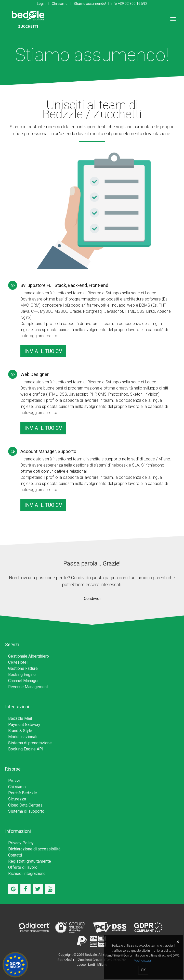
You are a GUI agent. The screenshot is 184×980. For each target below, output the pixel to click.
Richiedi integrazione (27, 874)
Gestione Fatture (23, 668)
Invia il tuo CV (43, 351)
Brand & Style (20, 731)
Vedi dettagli (143, 960)
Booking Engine (22, 675)
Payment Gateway (24, 725)
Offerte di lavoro (23, 867)
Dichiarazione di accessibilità (34, 849)
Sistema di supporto (26, 811)
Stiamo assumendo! (90, 4)
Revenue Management (28, 687)
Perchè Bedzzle (23, 793)
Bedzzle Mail (20, 718)
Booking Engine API (26, 749)
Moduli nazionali (23, 737)
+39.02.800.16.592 (133, 4)
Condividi (92, 599)
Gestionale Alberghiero (29, 656)
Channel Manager (23, 681)
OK (143, 970)
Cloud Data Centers (25, 805)
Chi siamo (60, 4)
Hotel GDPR (15, 965)
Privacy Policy (21, 843)
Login (41, 4)
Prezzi (14, 781)
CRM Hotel (18, 662)
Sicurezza (17, 799)
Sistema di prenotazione (30, 743)
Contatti (15, 855)
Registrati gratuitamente (30, 861)
